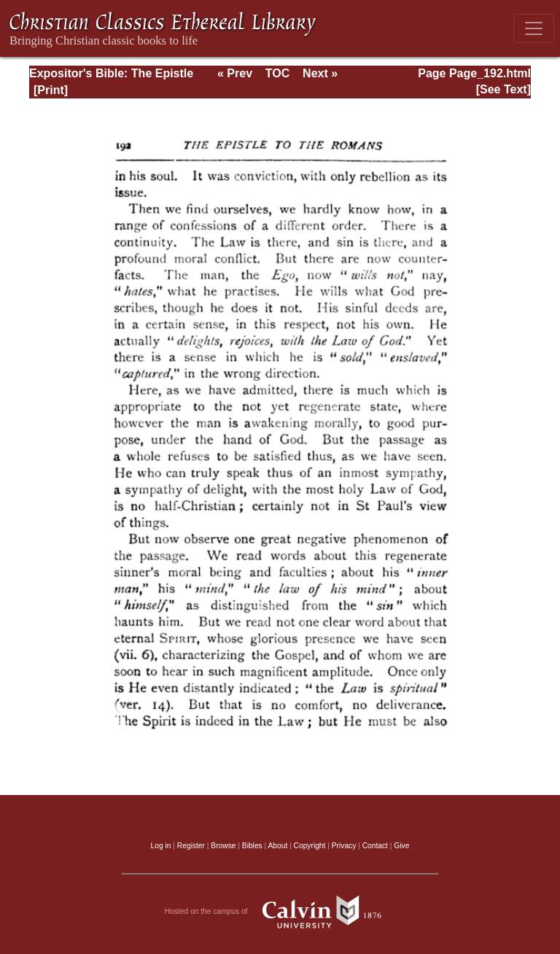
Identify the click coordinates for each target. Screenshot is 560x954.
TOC (277, 73)
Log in (161, 846)
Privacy (344, 846)
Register (191, 846)
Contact (375, 846)
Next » (320, 73)
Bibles (252, 846)
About (277, 846)
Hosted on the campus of (280, 912)
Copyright (310, 846)
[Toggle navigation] (534, 28)
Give (401, 846)
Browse (223, 846)
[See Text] (503, 89)
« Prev (235, 73)
